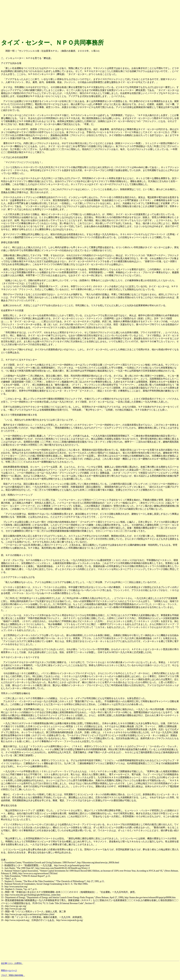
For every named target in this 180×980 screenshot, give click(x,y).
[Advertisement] (76, 19)
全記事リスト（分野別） (12, 963)
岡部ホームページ (9, 970)
